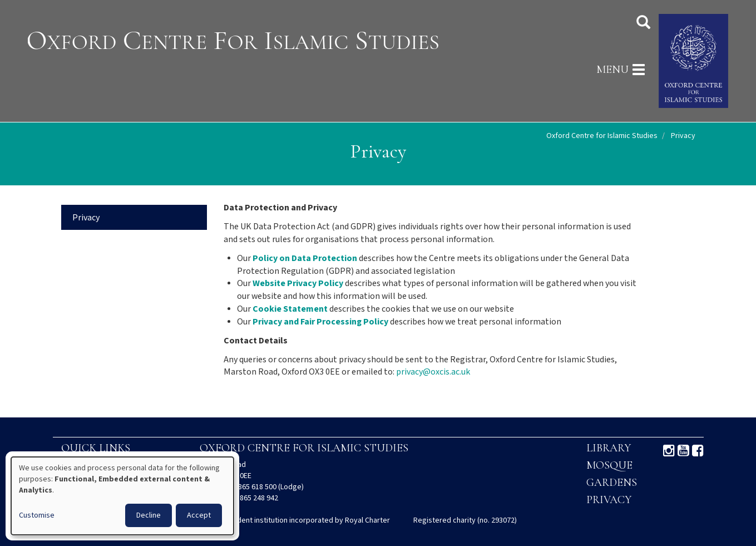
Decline (149, 515)
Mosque (609, 465)
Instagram (669, 451)
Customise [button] (37, 515)
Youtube (683, 451)
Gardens (612, 483)
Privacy (86, 218)
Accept (199, 515)
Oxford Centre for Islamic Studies (602, 136)
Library (609, 448)
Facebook (698, 451)
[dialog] (122, 496)
